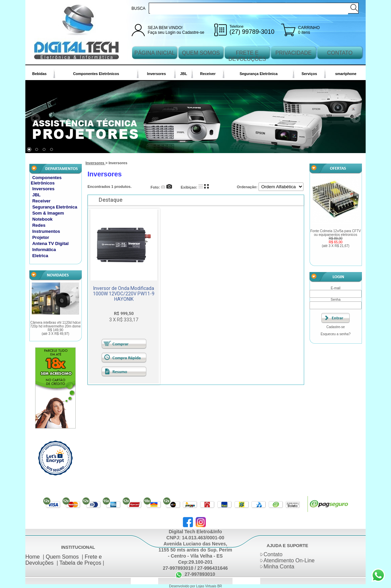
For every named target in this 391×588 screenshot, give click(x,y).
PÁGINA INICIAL (154, 53)
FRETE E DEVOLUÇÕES (247, 56)
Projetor (41, 237)
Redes (39, 225)
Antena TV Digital (50, 243)
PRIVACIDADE (294, 53)
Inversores (156, 74)
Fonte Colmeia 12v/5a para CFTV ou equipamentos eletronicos (336, 238)
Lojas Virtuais (207, 586)
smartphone (346, 74)
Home (33, 557)
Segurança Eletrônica (259, 74)
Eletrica (40, 256)
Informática (44, 250)
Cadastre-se (193, 32)
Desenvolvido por (182, 586)
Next (356, 118)
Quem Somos (62, 557)
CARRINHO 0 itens (309, 30)
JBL (184, 74)
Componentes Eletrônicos (96, 74)
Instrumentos (46, 231)
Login (170, 32)
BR (220, 586)
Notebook (42, 219)
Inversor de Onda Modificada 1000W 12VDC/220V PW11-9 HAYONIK (124, 294)
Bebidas (39, 74)
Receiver (208, 74)
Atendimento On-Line (289, 560)
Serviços (309, 74)
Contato (273, 554)
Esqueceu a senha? (336, 334)
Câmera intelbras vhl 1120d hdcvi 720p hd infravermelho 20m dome (55, 328)
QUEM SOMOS (201, 53)
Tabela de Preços (80, 563)
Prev (35, 118)
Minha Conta (279, 567)
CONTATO (340, 53)
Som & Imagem (48, 213)
